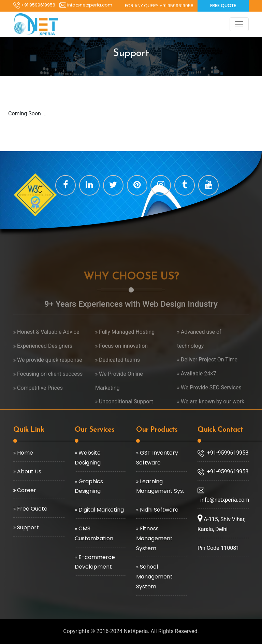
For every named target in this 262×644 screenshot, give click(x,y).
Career (26, 490)
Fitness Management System (154, 538)
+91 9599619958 (34, 5)
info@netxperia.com (86, 5)
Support (27, 527)
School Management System (154, 577)
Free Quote (223, 6)
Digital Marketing (100, 510)
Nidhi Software (158, 510)
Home (24, 453)
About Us (28, 471)
